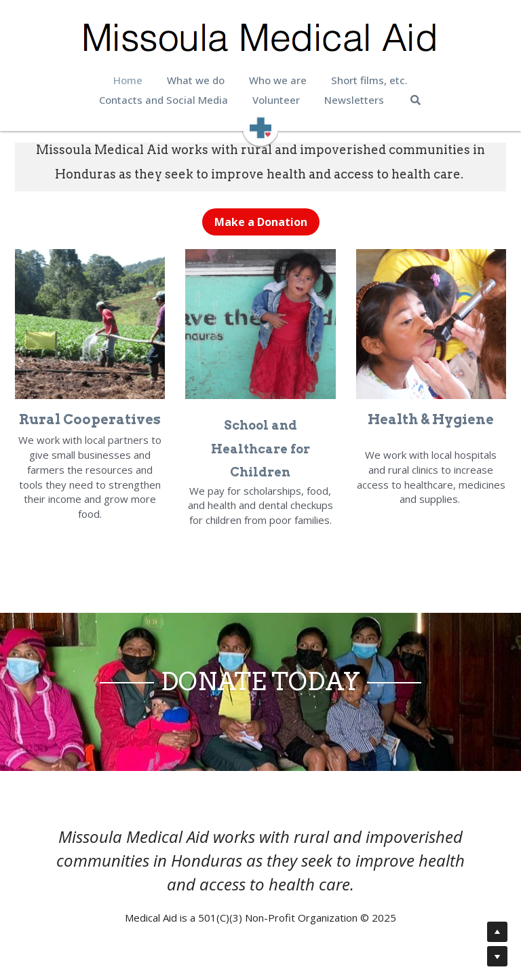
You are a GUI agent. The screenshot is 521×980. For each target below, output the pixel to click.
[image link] (260, 127)
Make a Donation (261, 222)
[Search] (416, 100)
